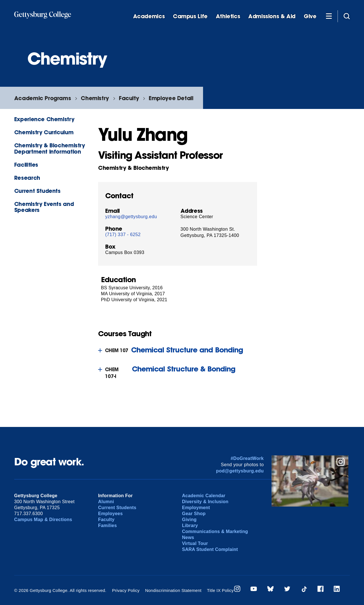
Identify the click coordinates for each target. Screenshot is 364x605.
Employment (196, 508)
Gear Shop (194, 514)
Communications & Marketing (215, 531)
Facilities (26, 165)
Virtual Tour (195, 543)
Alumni (106, 502)
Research (27, 178)
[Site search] (347, 16)
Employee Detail (171, 98)
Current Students (37, 191)
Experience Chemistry (44, 119)
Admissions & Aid (272, 16)
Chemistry (95, 98)
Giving (189, 520)
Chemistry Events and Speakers (44, 207)
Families (107, 525)
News (188, 537)
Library (190, 525)
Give (310, 16)
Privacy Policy (126, 590)
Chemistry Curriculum (44, 132)
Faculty (129, 98)
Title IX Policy (220, 590)
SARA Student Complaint (210, 549)
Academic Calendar (204, 496)
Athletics (228, 16)
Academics (149, 16)
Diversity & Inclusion (205, 502)
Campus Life (190, 16)
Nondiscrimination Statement (173, 590)
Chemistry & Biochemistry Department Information (50, 148)
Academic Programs (43, 98)
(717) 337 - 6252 (123, 235)
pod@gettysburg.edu (240, 471)
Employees (110, 514)
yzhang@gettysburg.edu (131, 217)
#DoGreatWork (247, 458)
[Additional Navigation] (329, 16)
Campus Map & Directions (43, 520)
